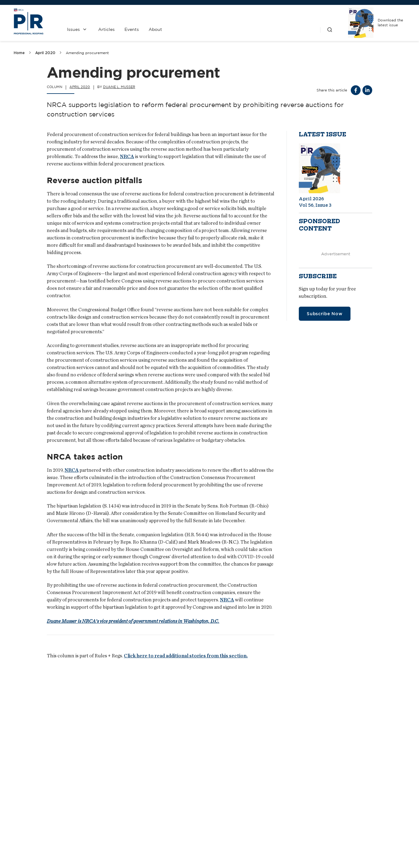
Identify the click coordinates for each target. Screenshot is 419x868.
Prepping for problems (322, 774)
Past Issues (240, 840)
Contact (184, 840)
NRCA (127, 156)
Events (132, 29)
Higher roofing (173, 774)
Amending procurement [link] (87, 53)
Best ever (29, 774)
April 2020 (45, 53)
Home (19, 53)
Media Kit (184, 856)
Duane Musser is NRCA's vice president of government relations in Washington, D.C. (133, 621)
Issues (73, 29)
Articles (106, 29)
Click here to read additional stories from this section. (186, 656)
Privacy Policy (240, 856)
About (155, 29)
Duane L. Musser (119, 87)
